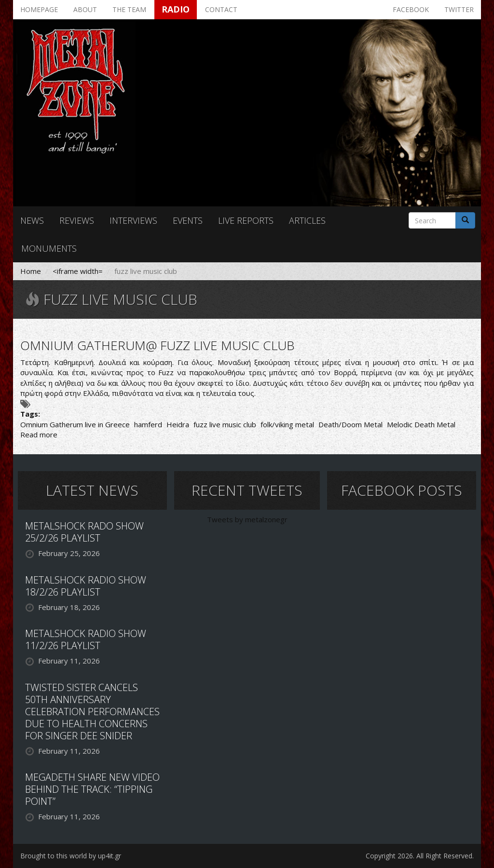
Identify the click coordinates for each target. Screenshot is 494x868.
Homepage (39, 9)
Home (31, 271)
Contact (221, 9)
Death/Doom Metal (350, 424)
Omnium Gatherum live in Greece (75, 424)
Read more (39, 434)
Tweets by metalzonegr (247, 519)
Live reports (246, 220)
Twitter (459, 9)
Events (188, 220)
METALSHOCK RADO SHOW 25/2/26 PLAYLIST (84, 532)
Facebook (411, 9)
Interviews (133, 220)
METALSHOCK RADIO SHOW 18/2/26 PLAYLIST (86, 586)
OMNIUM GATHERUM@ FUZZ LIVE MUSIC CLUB (158, 345)
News (32, 220)
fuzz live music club (225, 424)
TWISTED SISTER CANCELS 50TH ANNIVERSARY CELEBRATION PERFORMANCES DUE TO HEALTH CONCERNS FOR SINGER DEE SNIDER (92, 712)
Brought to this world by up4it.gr (71, 856)
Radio (176, 9)
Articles (307, 220)
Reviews (77, 220)
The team (129, 9)
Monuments (49, 248)
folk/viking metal (287, 424)
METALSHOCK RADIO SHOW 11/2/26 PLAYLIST (86, 639)
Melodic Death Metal (421, 424)
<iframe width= (78, 271)
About (85, 9)
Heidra (178, 424)
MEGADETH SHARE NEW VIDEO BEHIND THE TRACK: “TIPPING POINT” (92, 789)
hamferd (148, 424)
